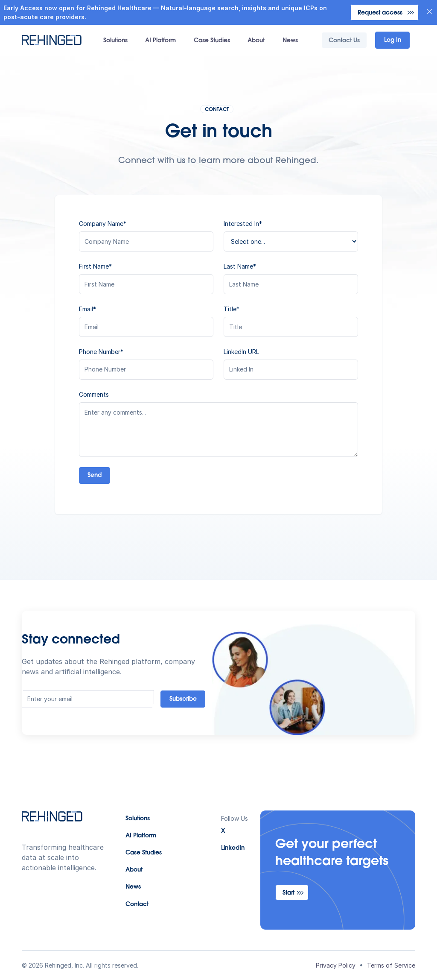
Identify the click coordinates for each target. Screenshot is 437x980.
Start (288, 893)
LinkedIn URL (241, 352)
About (256, 41)
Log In (393, 41)
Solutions (115, 41)
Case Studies (212, 41)
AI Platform (160, 41)
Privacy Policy (336, 965)
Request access (380, 13)
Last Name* (240, 266)
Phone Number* (101, 352)
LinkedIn (233, 848)
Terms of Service (391, 965)
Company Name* (103, 224)
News (290, 41)
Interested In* (243, 224)
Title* (232, 309)
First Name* (95, 266)
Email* (87, 309)
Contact (137, 905)
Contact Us (344, 41)
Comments (94, 394)
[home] (52, 40)
